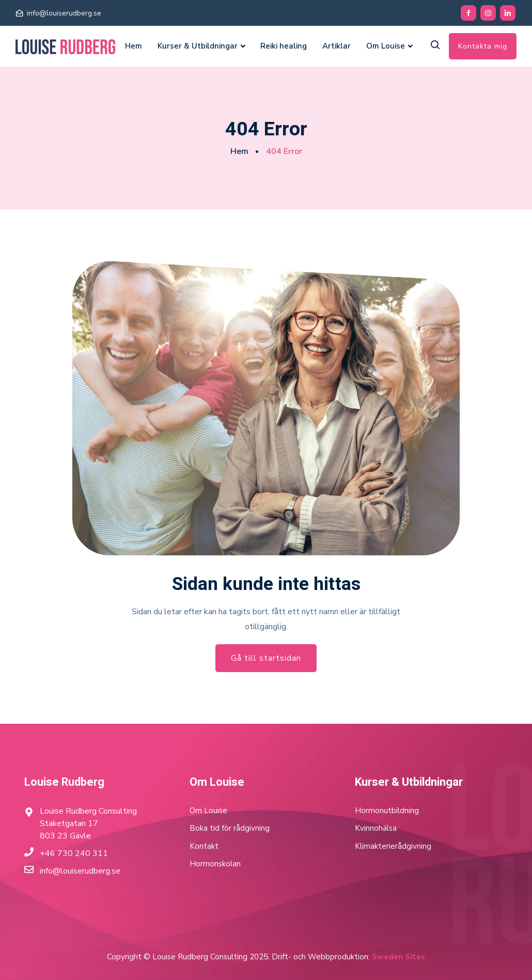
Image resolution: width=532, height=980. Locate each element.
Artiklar (337, 46)
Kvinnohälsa (376, 828)
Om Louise (386, 46)
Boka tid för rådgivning (230, 828)
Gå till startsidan (266, 658)
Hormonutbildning (387, 811)
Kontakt (204, 846)
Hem (134, 46)
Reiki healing (284, 46)
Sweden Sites (398, 957)
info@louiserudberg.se (64, 13)
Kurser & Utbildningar (198, 46)
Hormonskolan (215, 864)
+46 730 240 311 (74, 853)
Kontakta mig (483, 46)
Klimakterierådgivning (393, 846)
